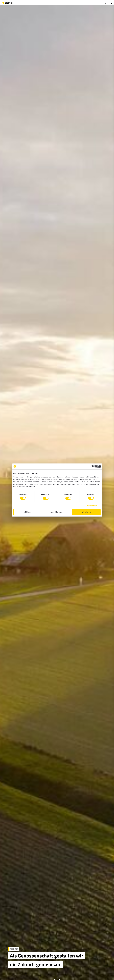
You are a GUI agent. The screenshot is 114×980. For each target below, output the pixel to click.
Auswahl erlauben (57, 512)
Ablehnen (28, 512)
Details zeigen (92, 506)
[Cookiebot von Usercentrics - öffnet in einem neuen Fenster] (92, 466)
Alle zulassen (86, 512)
